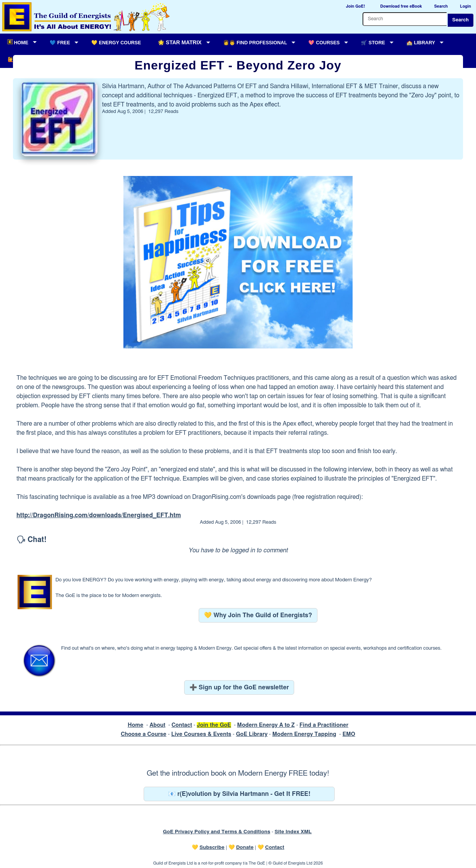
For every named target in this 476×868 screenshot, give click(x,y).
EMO (349, 734)
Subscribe (212, 847)
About (157, 725)
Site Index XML (293, 832)
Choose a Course (143, 734)
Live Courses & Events (201, 734)
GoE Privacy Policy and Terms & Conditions (216, 832)
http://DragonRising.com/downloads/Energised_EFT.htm (99, 515)
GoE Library (252, 734)
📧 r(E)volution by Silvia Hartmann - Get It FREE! (239, 794)
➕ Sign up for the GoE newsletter (239, 687)
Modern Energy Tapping (304, 734)
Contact (182, 725)
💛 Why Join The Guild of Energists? (258, 615)
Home (135, 725)
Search (461, 20)
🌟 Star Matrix (180, 42)
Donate (245, 847)
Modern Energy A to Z (266, 725)
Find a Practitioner (324, 725)
